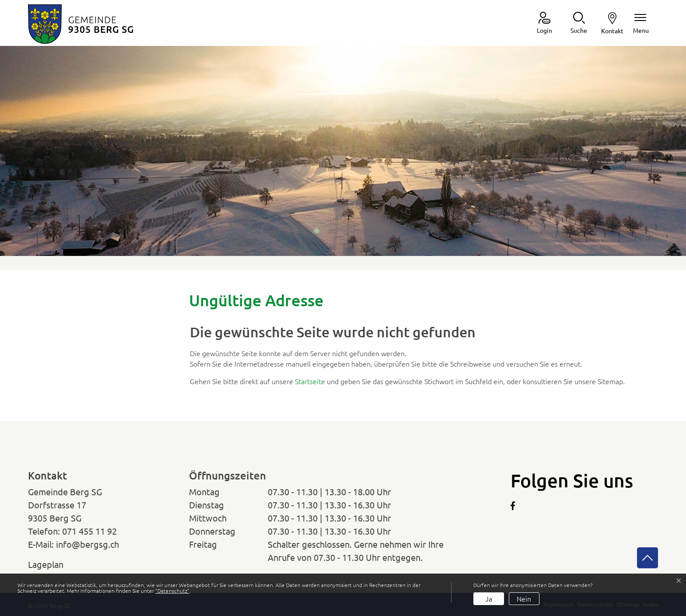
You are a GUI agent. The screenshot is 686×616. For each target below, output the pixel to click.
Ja (489, 598)
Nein (524, 598)
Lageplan (54, 564)
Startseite (310, 381)
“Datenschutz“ (172, 591)
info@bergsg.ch (87, 544)
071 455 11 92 (89, 531)
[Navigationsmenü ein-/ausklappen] (641, 23)
